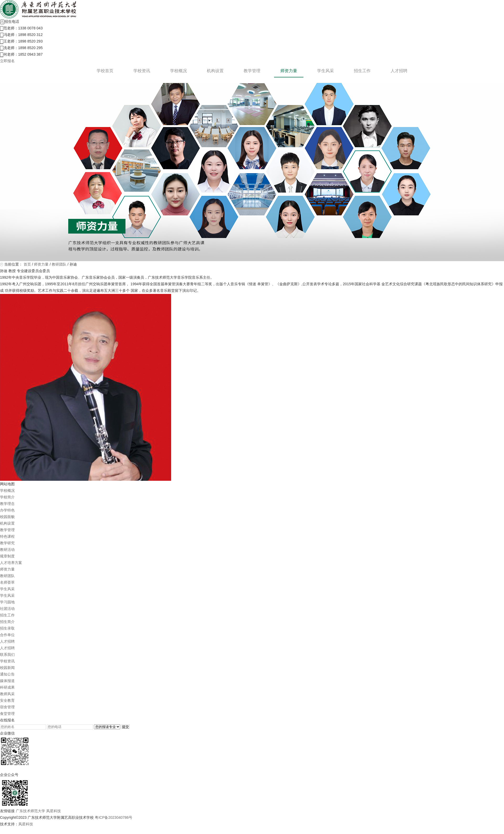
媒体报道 (7, 681)
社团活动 (7, 609)
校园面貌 (7, 517)
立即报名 (7, 61)
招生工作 (362, 71)
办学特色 (7, 510)
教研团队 (59, 264)
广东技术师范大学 (30, 811)
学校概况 (178, 71)
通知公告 (7, 674)
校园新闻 (7, 668)
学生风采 (325, 71)
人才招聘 (399, 71)
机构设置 (215, 71)
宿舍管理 (7, 707)
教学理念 (7, 504)
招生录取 (7, 628)
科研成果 (7, 687)
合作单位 (7, 635)
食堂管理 (7, 714)
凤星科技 (54, 811)
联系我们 (7, 654)
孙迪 (73, 264)
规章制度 (7, 556)
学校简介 (7, 497)
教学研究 (7, 543)
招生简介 (7, 622)
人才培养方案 (11, 563)
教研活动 (7, 550)
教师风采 (7, 694)
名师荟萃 (7, 582)
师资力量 (289, 71)
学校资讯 (142, 71)
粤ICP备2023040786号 (114, 817)
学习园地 (7, 602)
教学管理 (252, 71)
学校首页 (105, 71)
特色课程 (7, 536)
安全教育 (7, 700)
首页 (27, 264)
